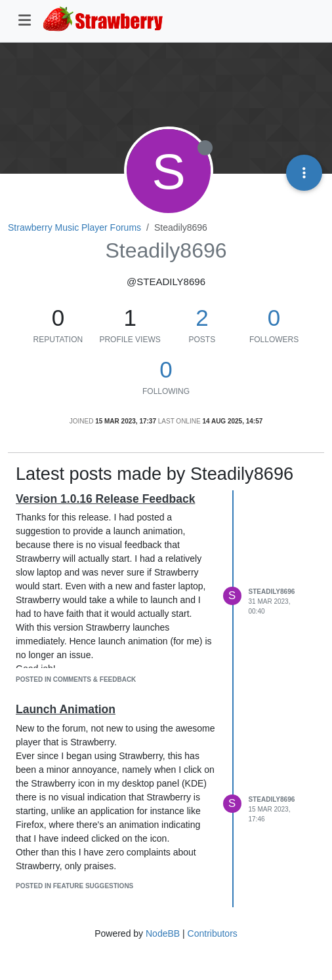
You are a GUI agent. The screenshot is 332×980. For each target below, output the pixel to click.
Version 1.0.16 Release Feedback (105, 499)
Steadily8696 (272, 592)
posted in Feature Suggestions (74, 886)
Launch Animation (66, 709)
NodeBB (163, 933)
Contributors (213, 933)
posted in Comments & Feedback (76, 679)
